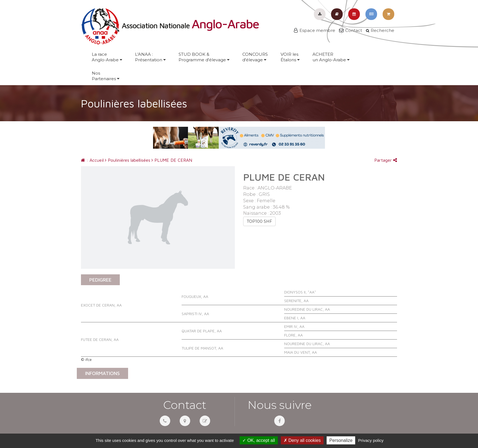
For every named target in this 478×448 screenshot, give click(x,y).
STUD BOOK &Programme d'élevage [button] (204, 57)
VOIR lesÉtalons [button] (290, 57)
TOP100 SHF (259, 221)
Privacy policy (371, 440)
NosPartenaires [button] (106, 76)
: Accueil (92, 160)
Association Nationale (170, 26)
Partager (386, 160)
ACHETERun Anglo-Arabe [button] (331, 57)
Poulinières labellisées (128, 160)
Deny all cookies (302, 440)
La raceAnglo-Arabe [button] (107, 57)
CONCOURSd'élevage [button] (255, 57)
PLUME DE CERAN (172, 160)
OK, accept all (259, 440)
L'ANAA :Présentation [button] (150, 57)
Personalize (341, 440)
